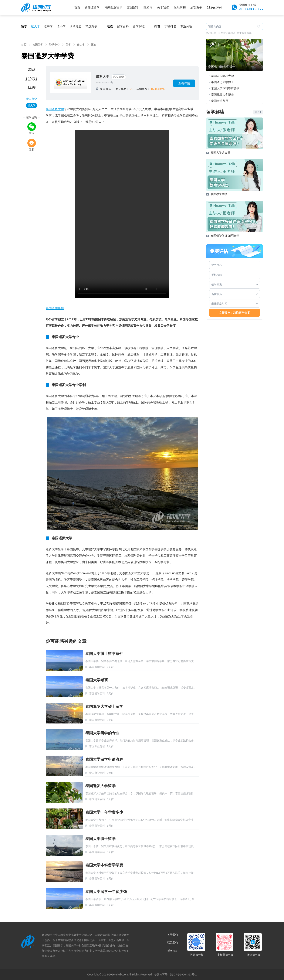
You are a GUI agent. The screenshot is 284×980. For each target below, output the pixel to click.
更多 (258, 112)
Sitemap (172, 951)
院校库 (148, 7)
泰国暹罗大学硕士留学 (104, 706)
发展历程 (180, 7)
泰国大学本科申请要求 (225, 88)
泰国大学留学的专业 (102, 733)
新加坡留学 (92, 7)
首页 (77, 7)
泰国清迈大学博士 (222, 82)
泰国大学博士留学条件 (104, 654)
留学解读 (139, 26)
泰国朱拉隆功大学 (222, 76)
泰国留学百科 (97, 667)
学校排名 (170, 26)
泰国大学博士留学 (100, 839)
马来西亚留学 (113, 7)
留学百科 (123, 26)
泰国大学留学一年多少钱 (106, 892)
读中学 (48, 26)
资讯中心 (54, 45)
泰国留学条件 (55, 308)
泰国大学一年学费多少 (104, 812)
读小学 (61, 26)
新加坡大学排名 (227, 33)
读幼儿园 (76, 26)
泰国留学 (133, 7)
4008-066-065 (251, 9)
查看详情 (184, 83)
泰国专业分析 (97, 746)
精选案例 (91, 26)
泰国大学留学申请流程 (104, 759)
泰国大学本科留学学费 (104, 865)
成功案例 (196, 7)
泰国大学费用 (220, 101)
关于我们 (163, 7)
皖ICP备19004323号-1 (183, 975)
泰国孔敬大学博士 (222, 95)
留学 (68, 45)
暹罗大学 (103, 77)
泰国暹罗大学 (55, 109)
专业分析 (186, 26)
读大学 (35, 26)
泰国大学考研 (97, 680)
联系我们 (173, 943)
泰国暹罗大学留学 (100, 786)
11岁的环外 (215, 7)
